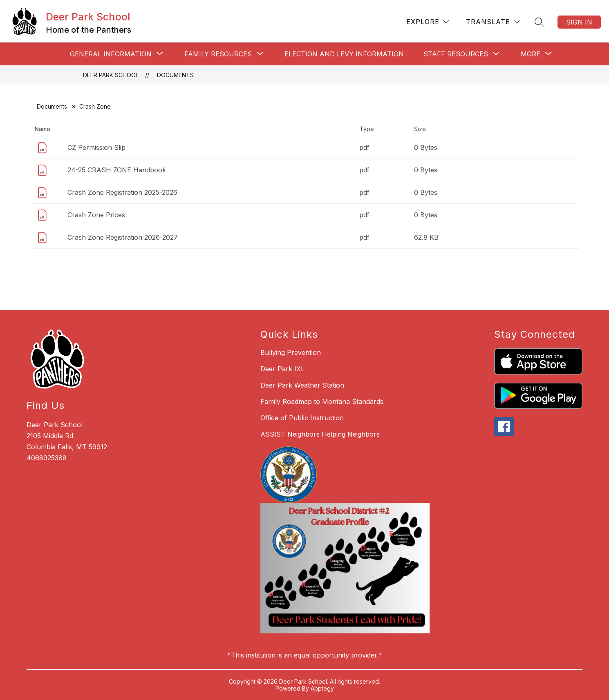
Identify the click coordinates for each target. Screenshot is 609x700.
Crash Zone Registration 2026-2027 (123, 237)
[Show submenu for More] (531, 54)
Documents (175, 75)
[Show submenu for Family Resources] (218, 54)
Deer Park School (111, 75)
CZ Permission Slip (96, 147)
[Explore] (428, 22)
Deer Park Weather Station (302, 385)
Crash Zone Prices (96, 215)
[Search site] (540, 22)
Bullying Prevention (291, 352)
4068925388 (47, 458)
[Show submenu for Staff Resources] (456, 54)
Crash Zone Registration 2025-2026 (122, 192)
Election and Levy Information (344, 54)
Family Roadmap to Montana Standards (322, 401)
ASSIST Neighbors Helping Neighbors (320, 434)
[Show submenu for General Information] (111, 54)
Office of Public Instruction (302, 418)
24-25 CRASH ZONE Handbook (117, 170)
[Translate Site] (493, 22)
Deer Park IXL (282, 369)
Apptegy (322, 688)
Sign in (579, 22)
